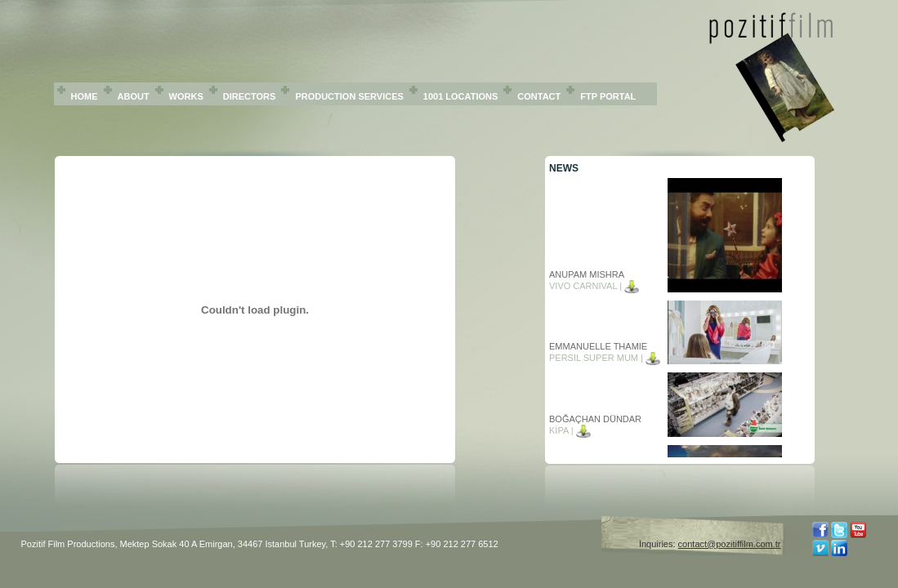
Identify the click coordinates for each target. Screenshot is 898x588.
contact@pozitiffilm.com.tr (730, 544)
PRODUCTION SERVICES (349, 96)
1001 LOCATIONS (461, 96)
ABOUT (134, 96)
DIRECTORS (250, 96)
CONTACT (539, 96)
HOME (85, 96)
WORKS (186, 96)
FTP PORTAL (608, 96)
